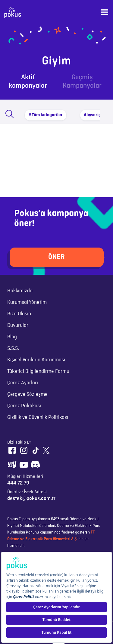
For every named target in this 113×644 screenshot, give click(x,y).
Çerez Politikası (24, 406)
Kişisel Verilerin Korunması (36, 360)
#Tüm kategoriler (46, 115)
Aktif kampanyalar (28, 81)
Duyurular (18, 325)
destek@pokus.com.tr (31, 498)
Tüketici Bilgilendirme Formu (38, 371)
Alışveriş (92, 115)
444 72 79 (18, 483)
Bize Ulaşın (19, 314)
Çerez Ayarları (23, 383)
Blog (12, 337)
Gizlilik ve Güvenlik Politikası (38, 417)
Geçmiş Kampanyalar (82, 81)
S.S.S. (13, 348)
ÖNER (56, 257)
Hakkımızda (20, 291)
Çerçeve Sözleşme (27, 394)
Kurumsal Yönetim (27, 302)
